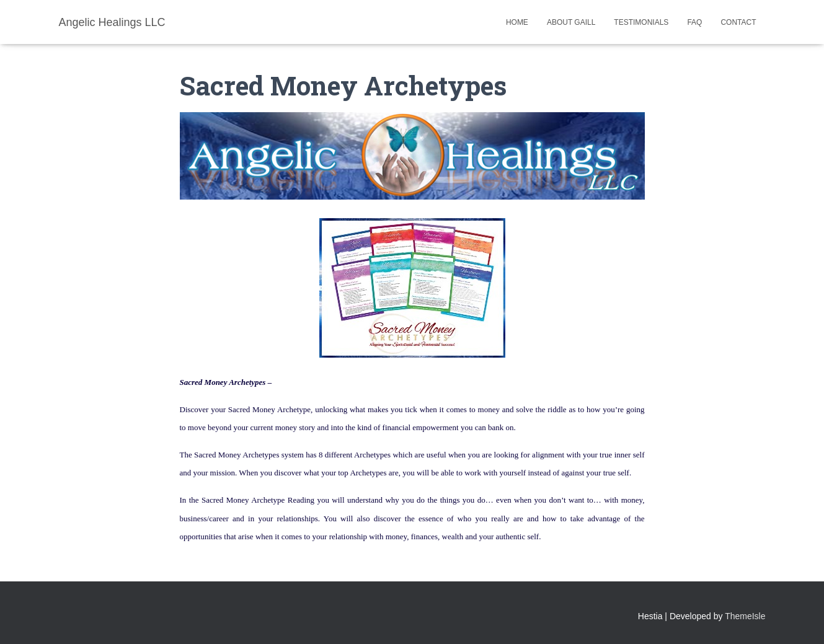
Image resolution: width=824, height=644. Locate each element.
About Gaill (571, 22)
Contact (738, 22)
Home (517, 22)
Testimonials (641, 22)
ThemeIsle (745, 616)
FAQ (694, 22)
